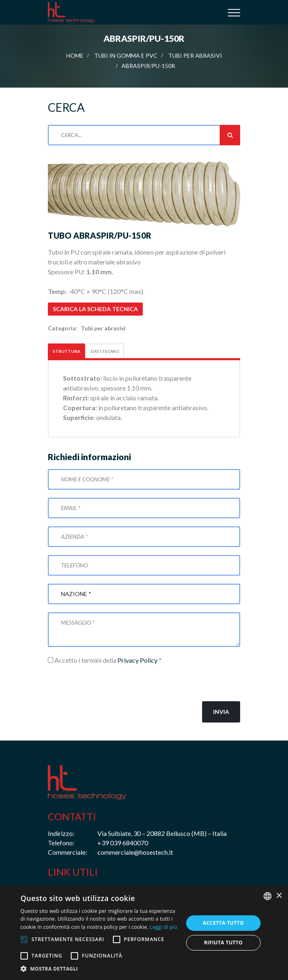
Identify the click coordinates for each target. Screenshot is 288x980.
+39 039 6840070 (123, 843)
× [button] (279, 896)
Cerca (230, 135)
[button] (99, 969)
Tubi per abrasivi (195, 55)
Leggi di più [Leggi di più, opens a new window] (163, 927)
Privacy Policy (137, 660)
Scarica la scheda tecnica (95, 309)
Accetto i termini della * (105, 660)
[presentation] (110, 683)
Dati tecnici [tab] (105, 351)
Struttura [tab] (66, 351)
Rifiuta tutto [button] (224, 943)
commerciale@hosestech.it (135, 852)
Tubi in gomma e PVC (126, 55)
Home (75, 55)
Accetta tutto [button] (223, 923)
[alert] (144, 933)
